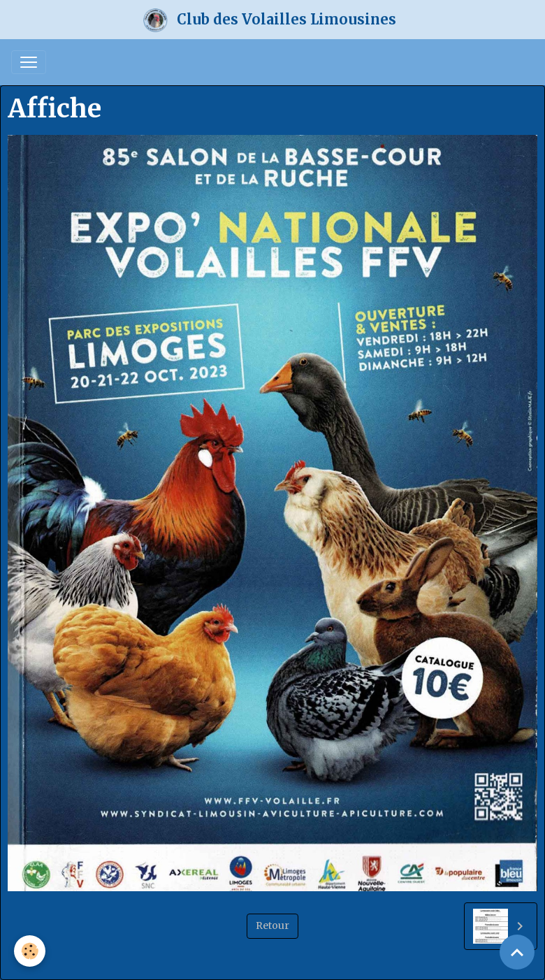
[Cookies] (30, 951)
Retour (272, 925)
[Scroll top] (517, 952)
